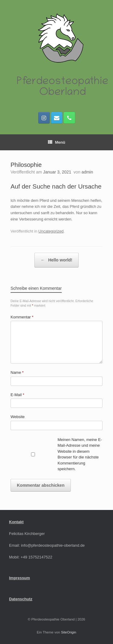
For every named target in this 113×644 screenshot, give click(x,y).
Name (17, 372)
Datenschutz (21, 599)
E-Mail (17, 395)
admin (87, 172)
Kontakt (16, 522)
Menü (57, 142)
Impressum (19, 578)
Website (18, 417)
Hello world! (56, 260)
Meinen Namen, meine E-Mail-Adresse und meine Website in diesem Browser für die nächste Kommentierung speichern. (80, 454)
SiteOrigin (69, 632)
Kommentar (22, 317)
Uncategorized (51, 231)
